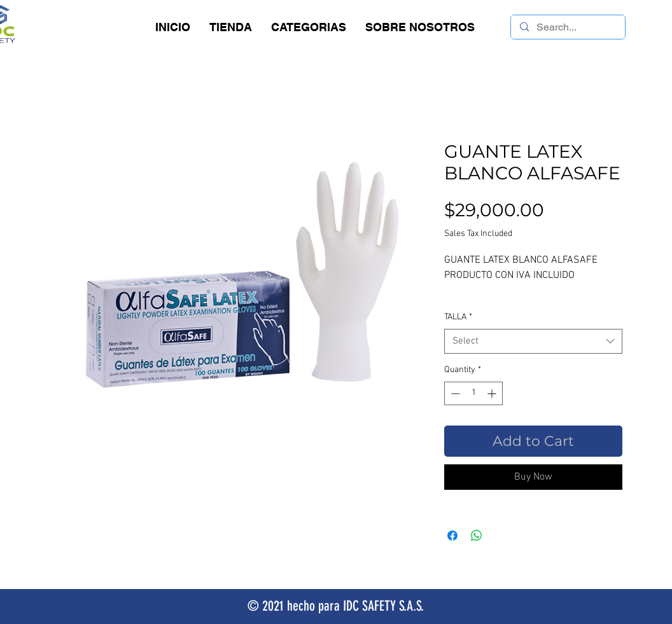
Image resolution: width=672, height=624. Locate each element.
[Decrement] (454, 393)
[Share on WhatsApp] (477, 536)
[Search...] (567, 27)
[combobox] (533, 341)
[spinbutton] (473, 393)
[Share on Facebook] (452, 536)
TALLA (458, 317)
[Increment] (493, 393)
